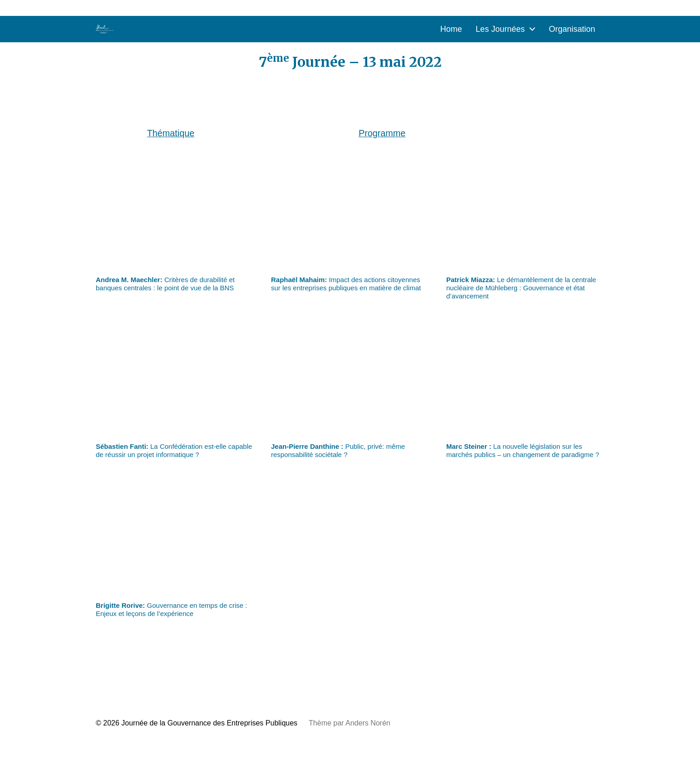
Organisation (572, 29)
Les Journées (500, 29)
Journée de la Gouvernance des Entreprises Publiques (209, 723)
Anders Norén (368, 723)
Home (451, 29)
